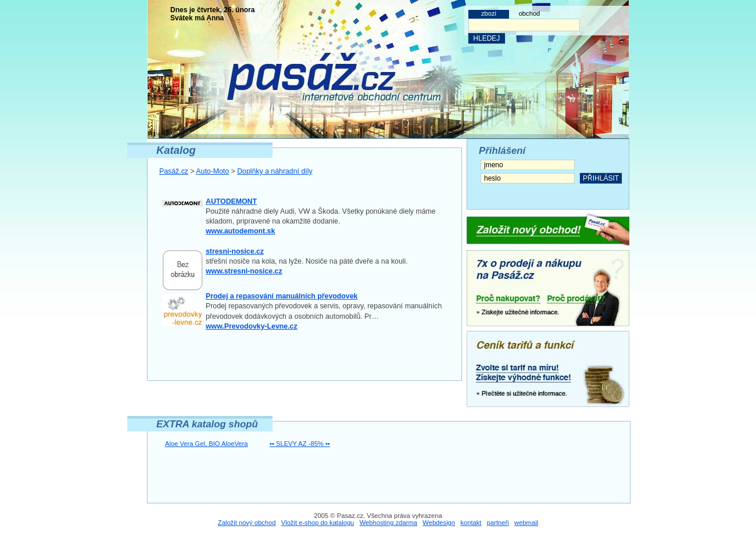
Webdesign (439, 523)
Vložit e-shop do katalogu (318, 523)
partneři (498, 523)
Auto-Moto (212, 171)
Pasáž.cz (174, 171)
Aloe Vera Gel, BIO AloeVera (206, 444)
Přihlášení (502, 151)
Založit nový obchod (247, 523)
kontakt (471, 523)
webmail (526, 523)
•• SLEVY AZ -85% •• (300, 444)
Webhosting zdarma (388, 523)
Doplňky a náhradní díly (275, 171)
